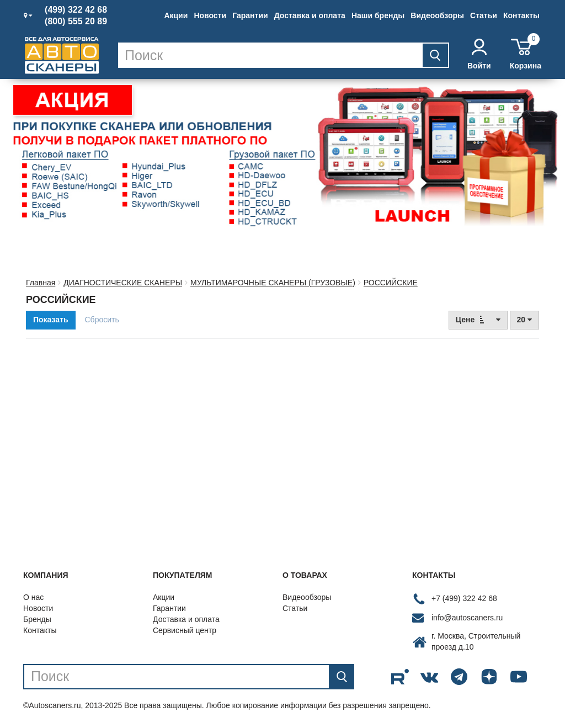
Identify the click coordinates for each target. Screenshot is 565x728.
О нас (33, 597)
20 (524, 320)
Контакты (521, 15)
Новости (210, 15)
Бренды (37, 619)
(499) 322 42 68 (76, 10)
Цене (478, 319)
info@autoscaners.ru (467, 618)
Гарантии (250, 15)
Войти (479, 54)
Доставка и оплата (310, 15)
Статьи (484, 15)
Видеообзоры (437, 15)
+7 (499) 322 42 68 (464, 598)
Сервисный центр (185, 630)
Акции (176, 15)
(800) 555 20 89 (76, 22)
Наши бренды (378, 15)
